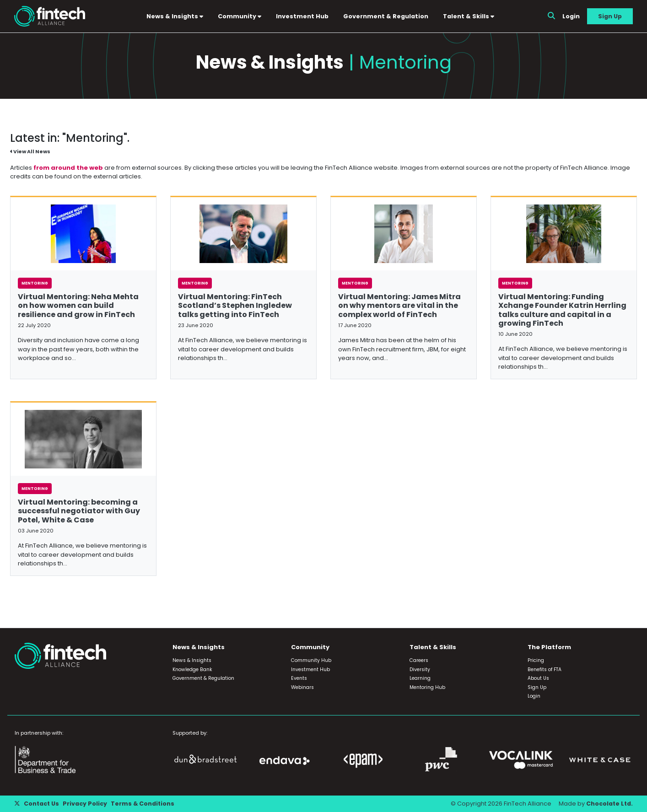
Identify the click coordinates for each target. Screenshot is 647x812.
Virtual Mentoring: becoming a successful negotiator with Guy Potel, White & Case (79, 512)
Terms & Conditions (144, 804)
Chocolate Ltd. (609, 804)
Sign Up (610, 16)
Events (299, 679)
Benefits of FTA (545, 670)
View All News (31, 153)
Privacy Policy (86, 804)
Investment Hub (303, 16)
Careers (419, 661)
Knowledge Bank (192, 670)
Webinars (302, 688)
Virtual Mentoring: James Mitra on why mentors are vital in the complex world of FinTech (399, 306)
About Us (538, 679)
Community (240, 16)
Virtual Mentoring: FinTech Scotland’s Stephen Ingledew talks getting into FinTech (235, 306)
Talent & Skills (469, 16)
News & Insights (176, 16)
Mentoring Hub (427, 688)
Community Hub (311, 661)
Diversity (420, 670)
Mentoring (35, 284)
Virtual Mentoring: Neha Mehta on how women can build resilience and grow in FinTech (78, 306)
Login (571, 16)
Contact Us (42, 804)
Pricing (536, 661)
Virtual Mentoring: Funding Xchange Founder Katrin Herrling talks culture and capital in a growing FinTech (562, 311)
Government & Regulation (387, 16)
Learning (420, 679)
